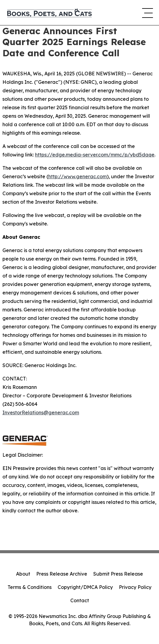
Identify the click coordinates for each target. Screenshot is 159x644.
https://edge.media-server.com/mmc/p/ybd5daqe (95, 155)
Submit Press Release (118, 574)
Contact (80, 600)
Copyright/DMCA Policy (85, 587)
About (23, 574)
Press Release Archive (62, 574)
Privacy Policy (135, 587)
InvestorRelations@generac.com (41, 412)
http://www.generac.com (78, 176)
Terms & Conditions (30, 587)
